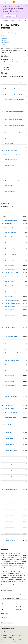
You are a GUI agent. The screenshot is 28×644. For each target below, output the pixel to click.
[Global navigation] (1, 2)
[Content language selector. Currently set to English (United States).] (8, 628)
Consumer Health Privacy (7, 640)
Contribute (4, 638)
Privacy (10, 638)
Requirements (6, 43)
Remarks (4, 41)
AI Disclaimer (4, 635)
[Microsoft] (14, 2)
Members (5, 39)
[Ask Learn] (20, 20)
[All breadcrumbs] (3, 20)
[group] (14, 141)
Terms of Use (19, 640)
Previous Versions (13, 635)
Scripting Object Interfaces (10, 20)
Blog (20, 635)
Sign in (25, 2)
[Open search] (22, 2)
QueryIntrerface (13, 557)
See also (4, 44)
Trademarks (4, 642)
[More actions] (25, 20)
